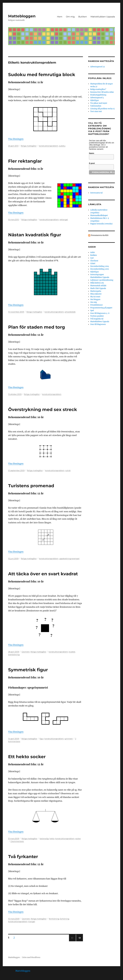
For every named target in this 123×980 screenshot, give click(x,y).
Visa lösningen (16, 139)
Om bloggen (95, 299)
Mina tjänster (96, 294)
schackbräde (70, 312)
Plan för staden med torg (37, 327)
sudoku (62, 146)
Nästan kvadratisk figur (35, 235)
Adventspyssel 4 (97, 98)
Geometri (26, 652)
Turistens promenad (31, 486)
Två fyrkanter (23, 857)
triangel (32, 921)
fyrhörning (65, 919)
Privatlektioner (97, 305)
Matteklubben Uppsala (103, 17)
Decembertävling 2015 (100, 269)
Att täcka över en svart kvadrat (43, 574)
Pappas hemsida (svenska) (101, 224)
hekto (52, 838)
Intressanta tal (96, 193)
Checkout (94, 261)
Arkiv (93, 252)
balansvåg (44, 838)
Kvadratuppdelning (98, 95)
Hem (60, 17)
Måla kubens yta (97, 283)
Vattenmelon (96, 106)
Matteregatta (96, 291)
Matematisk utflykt (98, 286)
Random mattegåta (101, 187)
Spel (92, 310)
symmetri (69, 739)
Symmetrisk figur (28, 670)
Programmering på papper (101, 308)
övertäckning (14, 654)
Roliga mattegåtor (29, 146)
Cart (92, 258)
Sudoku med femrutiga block (42, 75)
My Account (95, 297)
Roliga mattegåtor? (98, 89)
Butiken (83, 17)
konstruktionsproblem (49, 146)
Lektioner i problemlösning (102, 280)
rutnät (68, 470)
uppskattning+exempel (69, 558)
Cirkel (93, 263)
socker (78, 838)
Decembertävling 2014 (100, 266)
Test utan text (96, 111)
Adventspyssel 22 (98, 67)
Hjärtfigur (95, 100)
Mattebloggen (22, 16)
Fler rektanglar (25, 161)
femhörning (54, 919)
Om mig (70, 17)
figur (42, 739)
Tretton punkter (97, 316)
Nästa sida (79, 941)
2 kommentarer (17, 841)
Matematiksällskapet (99, 215)
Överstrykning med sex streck (43, 409)
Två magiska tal (97, 319)
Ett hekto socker (27, 757)
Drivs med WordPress (31, 957)
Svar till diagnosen (98, 324)
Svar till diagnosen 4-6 (100, 313)
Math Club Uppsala (98, 288)
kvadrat (72, 652)
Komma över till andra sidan (102, 92)
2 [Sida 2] (15, 938)
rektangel (64, 219)
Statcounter (6, 978)
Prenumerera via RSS (100, 235)
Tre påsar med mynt (99, 103)
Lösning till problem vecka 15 (102, 109)
